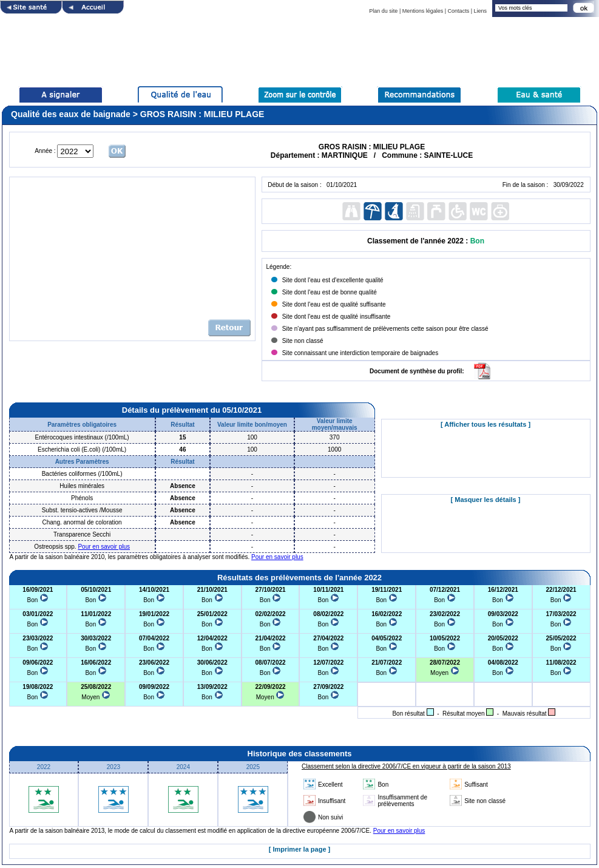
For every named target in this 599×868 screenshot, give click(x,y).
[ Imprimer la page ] (299, 849)
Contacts (459, 11)
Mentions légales (423, 11)
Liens (480, 11)
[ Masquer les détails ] (486, 500)
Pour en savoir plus (104, 547)
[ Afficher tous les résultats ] (486, 424)
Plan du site (383, 11)
